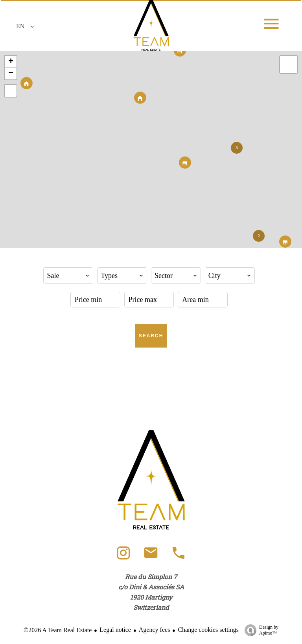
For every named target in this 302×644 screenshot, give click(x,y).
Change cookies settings (208, 630)
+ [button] (11, 62)
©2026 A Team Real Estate (58, 630)
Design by (260, 630)
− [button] (11, 74)
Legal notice (115, 630)
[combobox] (68, 276)
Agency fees (155, 630)
